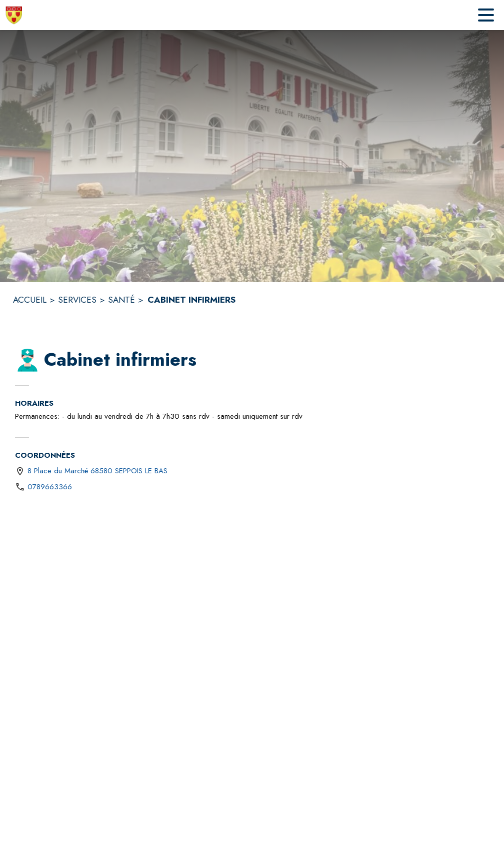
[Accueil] (14, 15)
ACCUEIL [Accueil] (30, 300)
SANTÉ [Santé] (121, 300)
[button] (27, 360)
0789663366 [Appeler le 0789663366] (50, 487)
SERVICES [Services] (77, 300)
